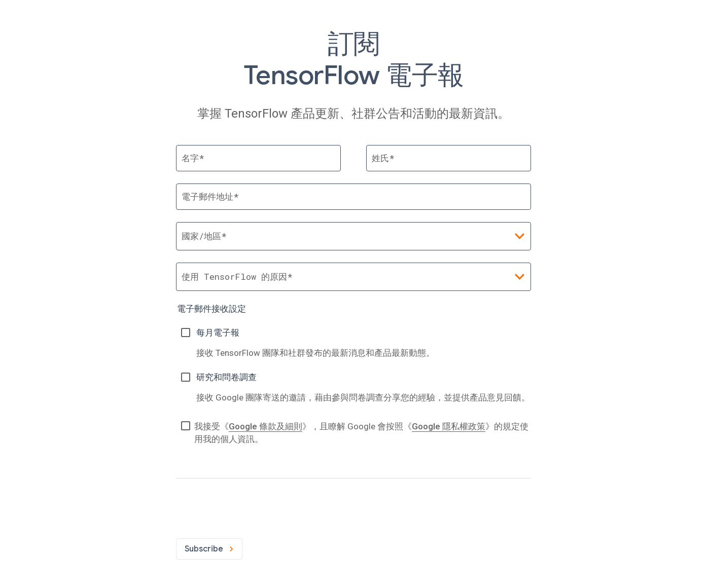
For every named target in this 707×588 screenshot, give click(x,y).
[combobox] (353, 277)
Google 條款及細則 (266, 426)
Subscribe (209, 549)
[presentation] (253, 506)
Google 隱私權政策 (449, 426)
